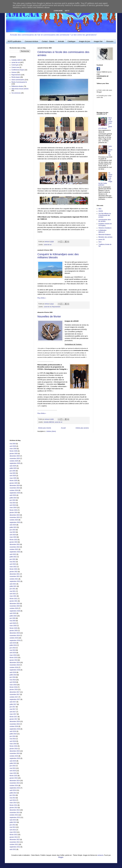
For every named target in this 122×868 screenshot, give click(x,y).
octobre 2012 (14, 844)
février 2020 (13, 628)
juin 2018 (13, 677)
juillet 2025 (13, 468)
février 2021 (13, 599)
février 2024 (13, 510)
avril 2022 (13, 564)
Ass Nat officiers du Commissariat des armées (105, 215)
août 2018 (13, 672)
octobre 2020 (14, 608)
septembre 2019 (15, 640)
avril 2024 (13, 505)
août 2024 (13, 495)
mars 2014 (13, 803)
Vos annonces (16, 93)
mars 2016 (13, 744)
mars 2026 (13, 449)
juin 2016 (13, 736)
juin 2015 (13, 766)
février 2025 (13, 481)
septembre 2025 (15, 463)
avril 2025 (13, 476)
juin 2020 (13, 618)
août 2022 (13, 554)
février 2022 (13, 569)
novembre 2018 (15, 665)
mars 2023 (13, 537)
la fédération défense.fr (102, 231)
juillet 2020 (13, 616)
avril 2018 (13, 682)
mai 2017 (13, 709)
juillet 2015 (13, 763)
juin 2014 (13, 795)
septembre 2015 (15, 758)
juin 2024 (13, 500)
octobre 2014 (14, 786)
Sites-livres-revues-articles (20, 89)
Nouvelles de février (49, 316)
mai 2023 (13, 532)
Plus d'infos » (42, 298)
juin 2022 (13, 559)
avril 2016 (13, 741)
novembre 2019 (15, 636)
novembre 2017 (15, 694)
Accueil (63, 428)
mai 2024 (13, 503)
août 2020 (13, 613)
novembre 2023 (15, 517)
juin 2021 (13, 589)
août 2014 (13, 790)
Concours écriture (31, 41)
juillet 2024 (13, 498)
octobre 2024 (14, 490)
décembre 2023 (15, 515)
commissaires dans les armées (105, 220)
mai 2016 (13, 739)
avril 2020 (13, 623)
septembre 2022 (15, 552)
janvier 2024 (14, 513)
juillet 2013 (13, 822)
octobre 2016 (14, 726)
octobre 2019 (14, 638)
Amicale (61, 41)
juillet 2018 (13, 675)
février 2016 (13, 746)
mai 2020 (13, 621)
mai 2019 (13, 650)
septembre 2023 (15, 522)
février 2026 (13, 451)
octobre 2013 (14, 815)
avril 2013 (13, 830)
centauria (100, 855)
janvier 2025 (14, 483)
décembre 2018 (15, 663)
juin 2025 (13, 471)
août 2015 (13, 761)
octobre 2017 (14, 697)
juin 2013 (13, 825)
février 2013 (13, 835)
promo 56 (102, 239)
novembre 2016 (15, 724)
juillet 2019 (13, 645)
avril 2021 (13, 594)
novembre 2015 (15, 753)
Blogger (61, 857)
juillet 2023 (13, 527)
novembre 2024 (15, 488)
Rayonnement (56, 307)
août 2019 (13, 643)
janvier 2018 (14, 690)
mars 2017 (13, 714)
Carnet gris (15, 65)
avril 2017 (13, 712)
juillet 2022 (13, 557)
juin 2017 (13, 707)
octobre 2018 (14, 667)
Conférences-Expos (18, 70)
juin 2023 (13, 530)
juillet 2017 (13, 704)
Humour (14, 72)
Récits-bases (16, 77)
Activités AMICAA (49, 422)
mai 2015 (13, 768)
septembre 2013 (15, 817)
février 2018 (13, 687)
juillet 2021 (13, 586)
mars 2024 (13, 508)
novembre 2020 (15, 606)
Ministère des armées (105, 237)
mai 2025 (13, 473)
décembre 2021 (15, 574)
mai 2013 (13, 827)
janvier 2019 (14, 660)
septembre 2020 (15, 611)
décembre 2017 (15, 692)
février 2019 (13, 658)
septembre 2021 (15, 581)
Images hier (98, 41)
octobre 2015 (14, 756)
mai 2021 (13, 591)
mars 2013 (13, 832)
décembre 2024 (15, 485)
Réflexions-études (17, 86)
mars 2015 (13, 773)
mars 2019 (13, 655)
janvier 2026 (14, 454)
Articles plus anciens (82, 428)
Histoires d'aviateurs (105, 228)
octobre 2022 (14, 549)
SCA (100, 242)
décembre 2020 (15, 604)
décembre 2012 (15, 840)
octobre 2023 (14, 520)
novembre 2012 (15, 842)
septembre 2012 (15, 847)
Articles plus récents (45, 428)
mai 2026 (13, 444)
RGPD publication (14, 41)
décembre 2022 (15, 544)
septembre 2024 (15, 493)
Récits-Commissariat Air (19, 82)
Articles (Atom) (51, 431)
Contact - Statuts (48, 41)
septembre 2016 (15, 729)
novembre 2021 (15, 576)
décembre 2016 (15, 721)
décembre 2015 (15, 751)
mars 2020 (13, 626)
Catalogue (72, 41)
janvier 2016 (14, 749)
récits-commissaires (18, 80)
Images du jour (85, 41)
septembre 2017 (15, 699)
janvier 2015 (14, 778)
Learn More (58, 11)
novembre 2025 (15, 458)
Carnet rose (15, 67)
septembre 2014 (15, 788)
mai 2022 (13, 562)
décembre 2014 (15, 781)
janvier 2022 (14, 572)
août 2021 (13, 584)
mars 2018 (13, 685)
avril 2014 (13, 800)
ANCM (101, 211)
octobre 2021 (14, 579)
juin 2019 (13, 648)
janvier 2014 (14, 808)
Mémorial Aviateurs (105, 235)
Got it (67, 11)
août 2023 (13, 525)
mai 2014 (13, 798)
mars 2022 (13, 567)
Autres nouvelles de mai (110, 151)
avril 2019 (13, 653)
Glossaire (110, 41)
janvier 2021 (14, 601)
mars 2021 (13, 596)
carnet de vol (48, 245)
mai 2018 (13, 680)
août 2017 (13, 702)
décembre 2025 (15, 456)
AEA (100, 209)
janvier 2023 (14, 542)
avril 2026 (13, 446)
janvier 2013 (14, 837)
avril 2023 (13, 535)
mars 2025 (13, 478)
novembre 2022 (15, 547)
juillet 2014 (13, 793)
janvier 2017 (14, 719)
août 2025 (13, 466)
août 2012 (13, 849)
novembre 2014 (15, 783)
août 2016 (13, 731)
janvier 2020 (14, 631)
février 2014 (13, 805)
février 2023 (13, 540)
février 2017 (13, 717)
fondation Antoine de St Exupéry (105, 225)
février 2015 (13, 776)
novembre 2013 (15, 813)
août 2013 (13, 820)
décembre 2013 (15, 810)
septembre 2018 (15, 670)
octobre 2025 (14, 461)
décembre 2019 (15, 633)
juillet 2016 (13, 734)
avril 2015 (13, 771)
